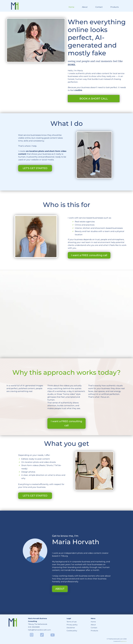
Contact (99, 7)
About (85, 7)
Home (71, 7)
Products (115, 7)
